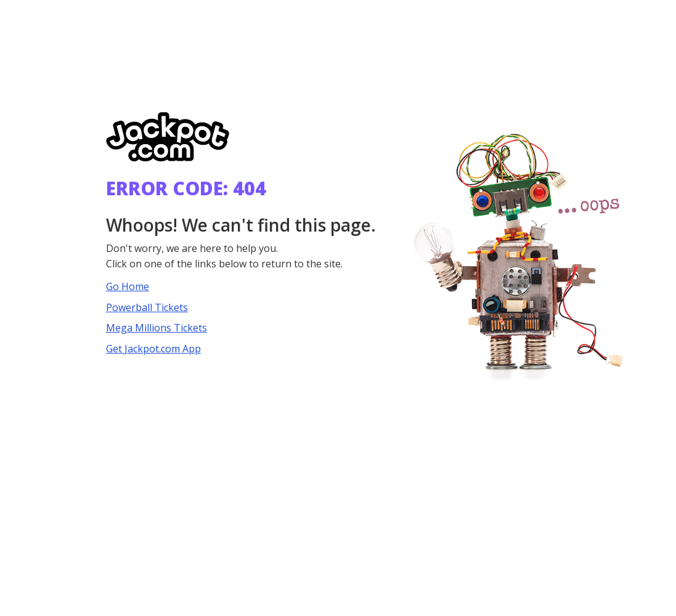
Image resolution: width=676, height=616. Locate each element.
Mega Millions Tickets (157, 328)
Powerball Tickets (147, 307)
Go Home (128, 286)
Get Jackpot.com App (153, 349)
